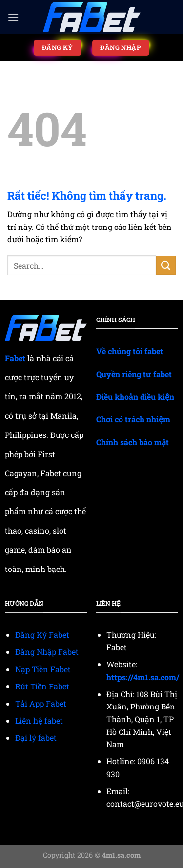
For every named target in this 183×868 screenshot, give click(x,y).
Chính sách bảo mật (132, 442)
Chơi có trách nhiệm (133, 419)
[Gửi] (166, 265)
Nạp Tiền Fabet (43, 669)
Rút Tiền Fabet (42, 686)
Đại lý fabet (36, 738)
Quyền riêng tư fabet (134, 374)
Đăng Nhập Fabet (47, 651)
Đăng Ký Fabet (42, 634)
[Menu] (13, 17)
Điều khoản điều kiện (135, 397)
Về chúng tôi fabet (130, 351)
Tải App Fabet (41, 703)
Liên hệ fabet (39, 720)
